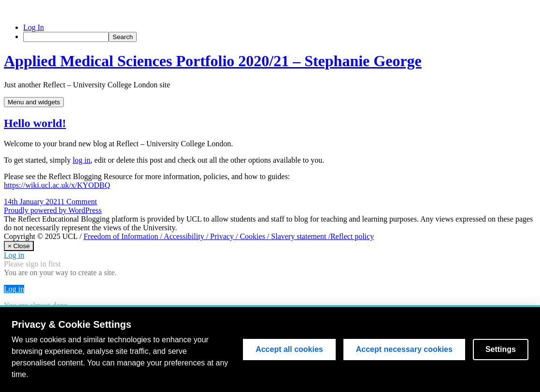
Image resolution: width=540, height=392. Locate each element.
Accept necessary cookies (404, 350)
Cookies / (255, 236)
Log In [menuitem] (34, 27)
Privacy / (225, 236)
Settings (501, 350)
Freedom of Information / (124, 236)
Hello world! (35, 123)
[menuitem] (280, 37)
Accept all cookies (289, 350)
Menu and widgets (34, 102)
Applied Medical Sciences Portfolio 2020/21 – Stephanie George (213, 61)
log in (81, 160)
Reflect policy (352, 236)
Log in (14, 255)
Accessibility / (187, 236)
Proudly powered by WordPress (53, 210)
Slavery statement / (301, 236)
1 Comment (79, 202)
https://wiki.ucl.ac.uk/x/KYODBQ (57, 185)
